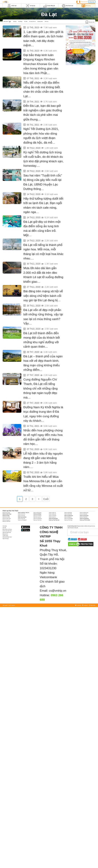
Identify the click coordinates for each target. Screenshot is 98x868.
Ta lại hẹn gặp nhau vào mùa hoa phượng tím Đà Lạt (38, 460)
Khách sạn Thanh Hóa (37, 561)
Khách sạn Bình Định (68, 553)
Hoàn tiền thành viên (7, 578)
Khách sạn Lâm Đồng (22, 558)
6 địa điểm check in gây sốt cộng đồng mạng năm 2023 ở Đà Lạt (42, 26)
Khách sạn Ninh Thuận (7, 559)
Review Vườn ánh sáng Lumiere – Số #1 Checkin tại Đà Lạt (40, 232)
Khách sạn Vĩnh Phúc (6, 562)
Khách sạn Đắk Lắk (52, 555)
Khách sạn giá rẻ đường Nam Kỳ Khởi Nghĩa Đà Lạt (38, 435)
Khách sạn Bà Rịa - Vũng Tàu (24, 553)
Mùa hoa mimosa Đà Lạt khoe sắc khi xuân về (36, 510)
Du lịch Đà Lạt (32, 21)
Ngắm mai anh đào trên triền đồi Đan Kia (35, 132)
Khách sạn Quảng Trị (6, 561)
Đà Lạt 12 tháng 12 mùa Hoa (31, 257)
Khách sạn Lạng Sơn (37, 558)
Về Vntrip (5, 567)
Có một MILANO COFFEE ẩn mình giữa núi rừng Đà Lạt (39, 107)
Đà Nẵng (20, 21)
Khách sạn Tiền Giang (68, 561)
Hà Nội (26, 21)
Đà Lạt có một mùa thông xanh (32, 329)
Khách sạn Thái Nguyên (22, 561)
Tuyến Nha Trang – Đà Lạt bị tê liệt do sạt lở (36, 282)
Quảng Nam (40, 21)
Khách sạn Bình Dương (84, 553)
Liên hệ (4, 568)
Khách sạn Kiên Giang (84, 556)
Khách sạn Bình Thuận (7, 555)
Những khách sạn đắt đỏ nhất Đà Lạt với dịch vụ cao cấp (40, 381)
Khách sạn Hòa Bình (53, 556)
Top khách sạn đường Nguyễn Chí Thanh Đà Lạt (37, 406)
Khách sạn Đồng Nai (83, 555)
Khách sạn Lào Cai (52, 558)
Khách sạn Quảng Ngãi (69, 559)
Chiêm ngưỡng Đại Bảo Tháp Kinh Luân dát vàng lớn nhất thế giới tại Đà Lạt (43, 52)
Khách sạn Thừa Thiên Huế (54, 561)
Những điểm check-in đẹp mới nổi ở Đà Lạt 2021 (37, 82)
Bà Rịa (15, 21)
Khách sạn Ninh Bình (84, 558)
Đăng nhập (92, 2)
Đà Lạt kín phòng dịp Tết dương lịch (34, 157)
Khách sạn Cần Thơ (22, 555)
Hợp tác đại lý (6, 579)
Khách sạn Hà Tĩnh (22, 556)
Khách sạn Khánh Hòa (69, 556)
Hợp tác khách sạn (7, 573)
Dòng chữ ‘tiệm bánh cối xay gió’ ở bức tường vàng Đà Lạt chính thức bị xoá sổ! (43, 308)
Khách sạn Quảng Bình (38, 559)
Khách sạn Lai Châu (6, 558)
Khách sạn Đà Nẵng (37, 555)
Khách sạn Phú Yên (22, 559)
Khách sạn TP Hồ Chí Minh (85, 561)
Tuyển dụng (5, 576)
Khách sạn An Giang (6, 553)
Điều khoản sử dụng (7, 570)
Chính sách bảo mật (7, 571)
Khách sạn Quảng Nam (53, 559)
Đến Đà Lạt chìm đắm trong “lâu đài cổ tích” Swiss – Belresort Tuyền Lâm (43, 355)
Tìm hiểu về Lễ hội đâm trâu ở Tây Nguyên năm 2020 (38, 485)
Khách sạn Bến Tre (52, 553)
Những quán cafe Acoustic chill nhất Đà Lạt (36, 207)
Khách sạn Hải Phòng (37, 556)
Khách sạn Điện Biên (68, 555)
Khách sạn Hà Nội (6, 556)
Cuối (46, 540)
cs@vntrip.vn (58, 631)
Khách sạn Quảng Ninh (84, 559)
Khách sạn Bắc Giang (37, 553)
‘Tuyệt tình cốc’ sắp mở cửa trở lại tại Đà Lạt (36, 182)
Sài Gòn (47, 21)
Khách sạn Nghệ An (68, 558)
